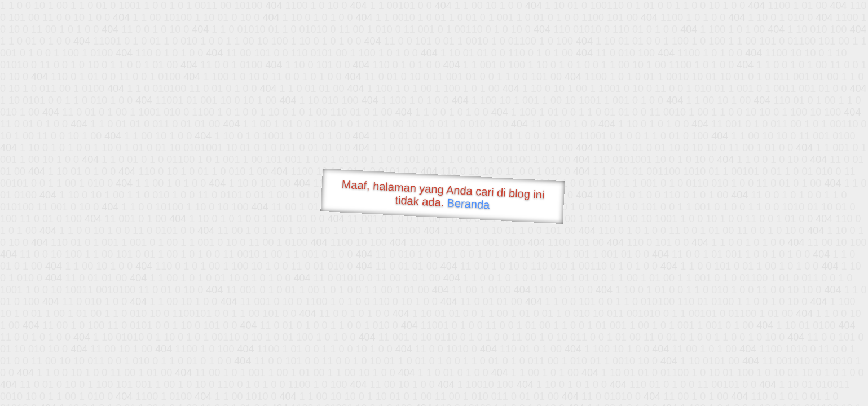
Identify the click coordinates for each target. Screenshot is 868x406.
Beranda (468, 204)
